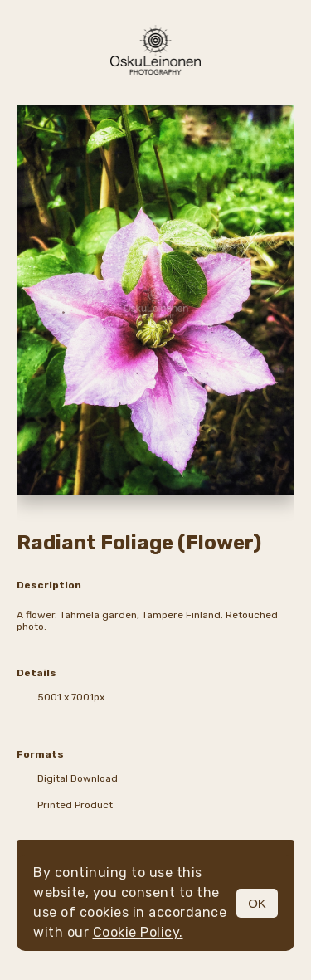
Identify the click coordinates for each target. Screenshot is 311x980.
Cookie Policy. (138, 932)
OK (257, 903)
